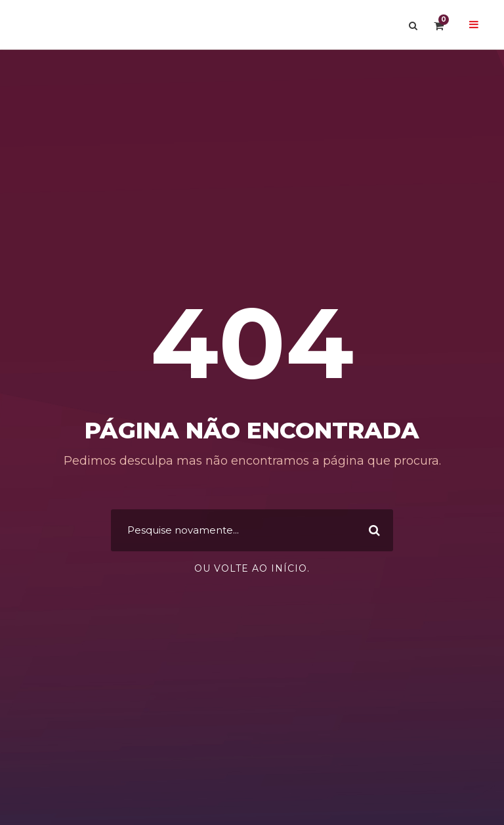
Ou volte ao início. (252, 568)
